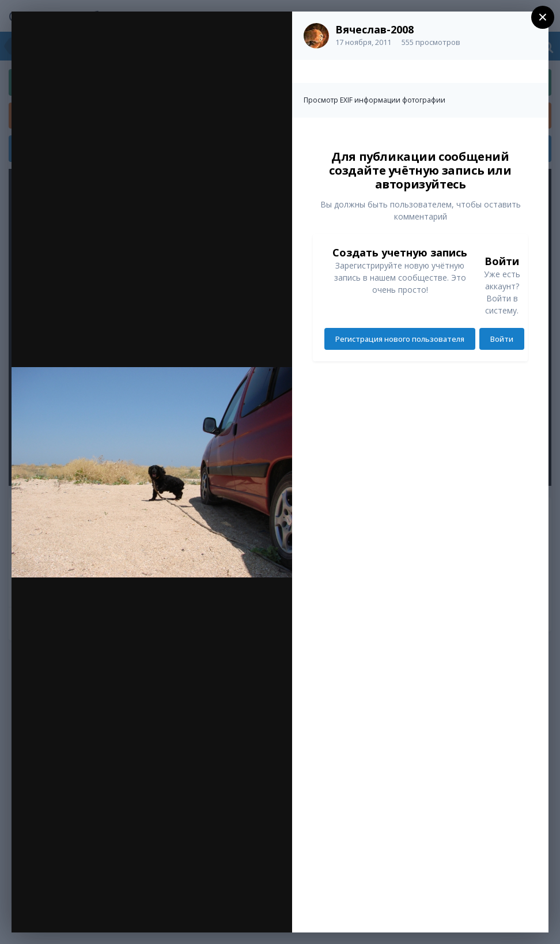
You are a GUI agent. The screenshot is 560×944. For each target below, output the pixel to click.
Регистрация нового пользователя (400, 339)
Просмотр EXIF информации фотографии (374, 100)
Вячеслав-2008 (374, 29)
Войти (502, 339)
